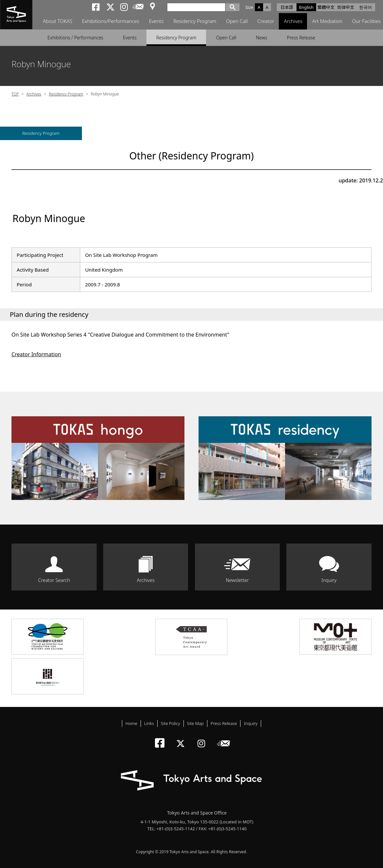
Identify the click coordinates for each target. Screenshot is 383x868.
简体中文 (346, 7)
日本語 (287, 7)
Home (131, 723)
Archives (294, 21)
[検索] (198, 7)
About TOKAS (57, 21)
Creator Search (54, 580)
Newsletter (237, 580)
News (262, 38)
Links (149, 723)
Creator (266, 21)
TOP (15, 94)
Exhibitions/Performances (111, 21)
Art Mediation (328, 21)
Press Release (301, 38)
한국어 (365, 7)
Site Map (195, 723)
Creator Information (36, 354)
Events (156, 21)
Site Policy (171, 723)
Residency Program (195, 21)
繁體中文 (326, 7)
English (306, 7)
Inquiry (329, 580)
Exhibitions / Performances (75, 38)
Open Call (237, 21)
